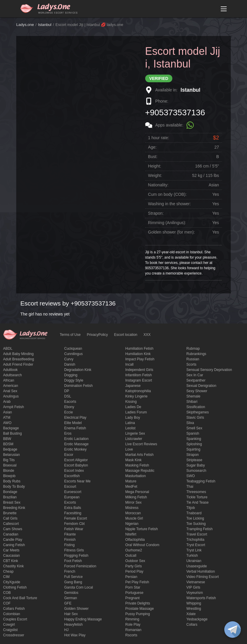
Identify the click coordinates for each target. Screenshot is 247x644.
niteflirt (131, 534)
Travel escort (197, 534)
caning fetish (14, 545)
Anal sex (10, 391)
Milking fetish (136, 497)
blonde (9, 471)
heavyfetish (74, 625)
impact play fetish (140, 359)
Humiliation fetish (139, 349)
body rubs (12, 481)
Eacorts (70, 402)
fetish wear (74, 529)
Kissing (131, 402)
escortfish (72, 476)
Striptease (194, 460)
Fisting (69, 545)
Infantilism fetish (139, 375)
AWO (7, 423)
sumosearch (196, 471)
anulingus (11, 396)
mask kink (134, 460)
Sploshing (194, 444)
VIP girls (193, 587)
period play (134, 571)
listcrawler (134, 439)
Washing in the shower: (170, 204)
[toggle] (233, 630)
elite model (73, 423)
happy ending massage (83, 619)
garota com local (79, 587)
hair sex (71, 614)
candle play (13, 540)
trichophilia (196, 540)
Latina (130, 423)
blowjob (9, 476)
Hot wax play (75, 635)
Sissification (196, 407)
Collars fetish (14, 609)
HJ (67, 630)
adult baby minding (18, 354)
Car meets (11, 550)
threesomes (196, 492)
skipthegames (198, 412)
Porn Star (133, 587)
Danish (70, 364)
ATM (7, 418)
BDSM (8, 444)
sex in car (195, 375)
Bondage (10, 492)
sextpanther (196, 380)
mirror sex (134, 502)
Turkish (192, 556)
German (71, 598)
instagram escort (139, 380)
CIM (6, 577)
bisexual (10, 465)
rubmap (193, 349)
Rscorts (131, 635)
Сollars (192, 625)
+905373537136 (175, 112)
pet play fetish (137, 582)
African (9, 380)
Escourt (70, 487)
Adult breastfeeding (19, 359)
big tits (9, 460)
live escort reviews (141, 444)
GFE (68, 603)
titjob (191, 508)
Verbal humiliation (201, 571)
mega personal (137, 492)
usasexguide (197, 566)
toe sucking (196, 524)
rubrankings (196, 354)
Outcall (131, 556)
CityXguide (12, 582)
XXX (147, 335)
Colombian (12, 614)
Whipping (194, 603)
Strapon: (156, 213)
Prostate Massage (140, 609)
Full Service (74, 577)
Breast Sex (12, 502)
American (11, 386)
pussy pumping (138, 614)
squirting (193, 449)
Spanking (194, 439)
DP (67, 391)
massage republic (140, 471)
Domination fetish (79, 386)
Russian (193, 359)
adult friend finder (18, 364)
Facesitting (73, 513)
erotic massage (77, 444)
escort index (74, 471)
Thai (190, 487)
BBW (7, 439)
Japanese (133, 386)
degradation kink (78, 370)
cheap (8, 571)
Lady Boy (133, 418)
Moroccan (133, 513)
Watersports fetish (201, 598)
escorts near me (77, 481)
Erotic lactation (77, 439)
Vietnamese (196, 582)
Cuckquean (73, 349)
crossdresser (14, 635)
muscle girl (134, 518)
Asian (8, 412)
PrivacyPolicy (97, 335)
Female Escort (76, 518)
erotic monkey (76, 449)
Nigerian (132, 524)
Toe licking (195, 518)
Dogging (71, 375)
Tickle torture (197, 497)
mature (131, 481)
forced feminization (80, 566)
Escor (69, 455)
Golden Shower (77, 609)
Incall (130, 364)
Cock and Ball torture (20, 598)
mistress (132, 508)
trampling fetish (200, 529)
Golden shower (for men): (172, 232)
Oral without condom (142, 545)
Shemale (193, 396)
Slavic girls (195, 418)
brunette (10, 513)
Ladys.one (25, 25)
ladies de (133, 407)
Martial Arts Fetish (140, 455)
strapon (193, 455)
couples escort (15, 619)
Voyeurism (195, 593)
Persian (131, 577)
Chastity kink (14, 566)
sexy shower (197, 391)
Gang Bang (73, 582)
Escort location (126, 335)
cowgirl (9, 625)
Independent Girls (139, 370)
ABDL (8, 349)
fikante (70, 534)
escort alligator (76, 460)
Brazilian (10, 497)
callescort (11, 524)
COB (7, 593)
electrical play (75, 418)
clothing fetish (15, 587)
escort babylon (76, 465)
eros (68, 433)
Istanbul (45, 25)
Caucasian (12, 556)
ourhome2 (134, 550)
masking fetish (137, 465)
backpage (11, 428)
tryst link (194, 550)
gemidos (71, 593)
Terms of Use (70, 335)
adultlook (10, 370)
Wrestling (194, 609)
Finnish (70, 540)
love (129, 449)
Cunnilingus (74, 354)
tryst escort (196, 545)
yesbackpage (197, 619)
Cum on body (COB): (167, 194)
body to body (14, 487)
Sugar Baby (196, 465)
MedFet (131, 487)
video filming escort (203, 577)
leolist (131, 428)
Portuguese (134, 593)
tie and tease (198, 502)
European (72, 497)
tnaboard (194, 513)
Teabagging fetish (201, 481)
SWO (191, 476)
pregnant (133, 598)
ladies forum (136, 412)
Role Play (133, 625)
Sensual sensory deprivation (209, 370)
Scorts (192, 364)
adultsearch (13, 375)
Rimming (132, 619)
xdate (191, 614)
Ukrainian (194, 561)
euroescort (73, 492)
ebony (69, 407)
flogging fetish (76, 556)
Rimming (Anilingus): (167, 223)
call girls (10, 518)
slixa (190, 423)
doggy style (74, 380)
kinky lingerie (136, 396)
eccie (69, 412)
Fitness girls (74, 550)
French (70, 571)
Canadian (11, 534)
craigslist (10, 630)
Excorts (70, 502)
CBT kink (11, 561)
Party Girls (134, 566)
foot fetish (73, 561)
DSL (68, 396)
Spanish (193, 433)
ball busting (13, 433)
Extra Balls (73, 508)
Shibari (192, 402)
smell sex (194, 428)
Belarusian (12, 455)
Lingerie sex (135, 433)
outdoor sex (135, 561)
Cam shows (13, 529)
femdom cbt (75, 524)
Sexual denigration (201, 386)
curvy (69, 359)
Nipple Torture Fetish (142, 529)
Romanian (134, 630)
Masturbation (136, 476)
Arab (7, 402)
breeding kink (14, 508)
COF (7, 603)
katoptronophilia (138, 391)
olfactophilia (135, 540)
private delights (138, 603)
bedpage (10, 449)
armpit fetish (14, 407)
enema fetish (75, 428)
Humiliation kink (138, 354)
